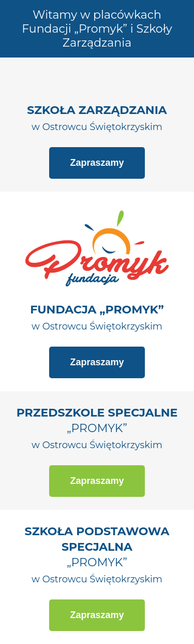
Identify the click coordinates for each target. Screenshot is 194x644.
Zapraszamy (97, 163)
